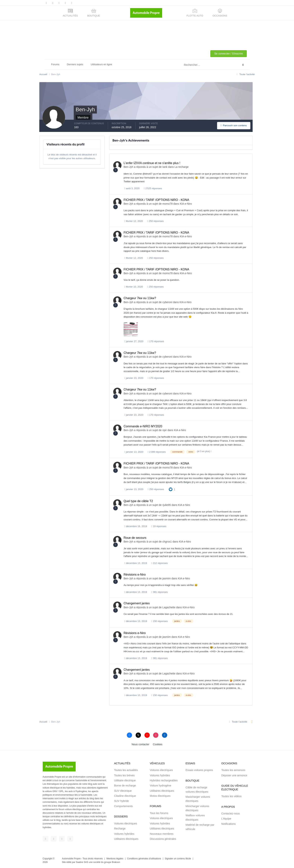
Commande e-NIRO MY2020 (143, 426)
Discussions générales (163, 839)
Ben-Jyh (128, 167)
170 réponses (156, 341)
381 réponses (159, 592)
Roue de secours (135, 538)
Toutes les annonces (233, 770)
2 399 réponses (157, 452)
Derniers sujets (75, 64)
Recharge (120, 829)
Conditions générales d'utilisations (144, 859)
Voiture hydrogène (161, 786)
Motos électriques (160, 796)
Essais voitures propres (199, 770)
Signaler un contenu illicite (178, 859)
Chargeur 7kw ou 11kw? (140, 298)
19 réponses (159, 526)
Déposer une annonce (234, 775)
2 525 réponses (153, 188)
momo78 (167, 204)
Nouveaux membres (162, 834)
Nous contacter (141, 744)
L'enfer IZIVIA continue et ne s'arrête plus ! (152, 163)
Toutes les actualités (126, 770)
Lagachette (169, 607)
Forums (55, 64)
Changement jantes (137, 603)
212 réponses (159, 563)
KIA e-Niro (186, 204)
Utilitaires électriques (126, 839)
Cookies (158, 744)
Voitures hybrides (124, 834)
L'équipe (226, 819)
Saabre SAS (82, 862)
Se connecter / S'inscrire (228, 54)
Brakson (116, 862)
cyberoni (167, 302)
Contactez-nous (231, 814)
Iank (165, 167)
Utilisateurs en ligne (101, 64)
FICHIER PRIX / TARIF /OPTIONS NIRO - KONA (156, 200)
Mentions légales (115, 859)
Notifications (229, 824)
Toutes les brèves (124, 775)
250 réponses (155, 221)
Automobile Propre (71, 859)
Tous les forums (159, 813)
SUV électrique (123, 791)
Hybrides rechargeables (164, 780)
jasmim (166, 578)
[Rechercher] (196, 65)
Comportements (124, 806)
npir (164, 430)
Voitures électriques (126, 823)
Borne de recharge (125, 786)
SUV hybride (122, 801)
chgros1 (167, 542)
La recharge (182, 167)
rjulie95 (167, 505)
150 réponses (159, 621)
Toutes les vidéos (231, 796)
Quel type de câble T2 (138, 501)
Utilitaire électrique (125, 780)
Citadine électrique (125, 796)
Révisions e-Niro (135, 575)
